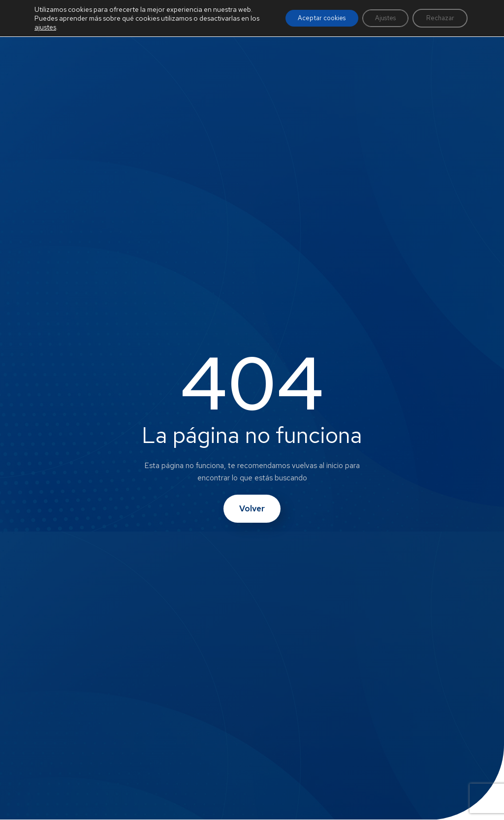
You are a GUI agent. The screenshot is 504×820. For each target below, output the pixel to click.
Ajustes (376, 23)
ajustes (56, 36)
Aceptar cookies (306, 23)
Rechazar (437, 23)
